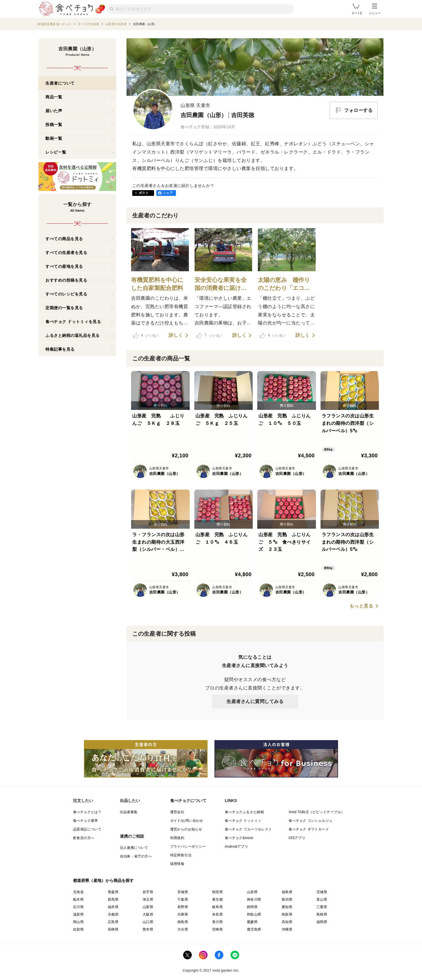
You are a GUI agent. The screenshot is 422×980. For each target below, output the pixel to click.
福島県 (287, 892)
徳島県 (183, 922)
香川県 (217, 922)
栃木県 (78, 899)
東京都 (217, 899)
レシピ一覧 (56, 152)
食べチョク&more (239, 838)
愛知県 (287, 907)
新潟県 (287, 899)
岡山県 (78, 922)
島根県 (322, 914)
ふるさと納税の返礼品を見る (73, 335)
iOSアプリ (297, 838)
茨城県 (322, 892)
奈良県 (217, 914)
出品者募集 (129, 812)
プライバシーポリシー (188, 847)
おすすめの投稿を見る (66, 280)
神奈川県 (254, 899)
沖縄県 (287, 929)
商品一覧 (54, 97)
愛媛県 (252, 922)
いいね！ (146, 335)
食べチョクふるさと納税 (244, 812)
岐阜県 (217, 907)
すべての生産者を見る (66, 253)
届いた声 (54, 111)
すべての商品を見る (64, 239)
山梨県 (148, 907)
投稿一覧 (54, 125)
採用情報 (177, 864)
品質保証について (87, 829)
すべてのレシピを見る (66, 294)
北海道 (78, 892)
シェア (168, 193)
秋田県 (217, 892)
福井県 (113, 907)
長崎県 (113, 929)
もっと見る (361, 606)
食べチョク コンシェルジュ (311, 821)
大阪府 (148, 914)
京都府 (113, 914)
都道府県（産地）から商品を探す (103, 880)
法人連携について (134, 848)
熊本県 (148, 929)
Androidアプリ (236, 847)
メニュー (375, 9)
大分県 (183, 929)
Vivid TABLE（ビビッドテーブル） (317, 812)
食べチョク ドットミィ (243, 821)
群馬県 (113, 899)
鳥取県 (287, 914)
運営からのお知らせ (186, 829)
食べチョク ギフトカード (309, 829)
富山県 (322, 899)
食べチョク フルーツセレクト (249, 829)
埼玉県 (148, 899)
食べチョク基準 (86, 821)
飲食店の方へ (84, 838)
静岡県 (252, 907)
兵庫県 (183, 914)
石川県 (78, 907)
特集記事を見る (60, 349)
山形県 (252, 892)
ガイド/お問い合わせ (187, 821)
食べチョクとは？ (87, 812)
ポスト (144, 193)
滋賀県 (78, 914)
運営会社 (177, 812)
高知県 (287, 922)
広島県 (113, 922)
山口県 (148, 922)
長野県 (183, 907)
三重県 (322, 907)
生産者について (60, 83)
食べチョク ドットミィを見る (73, 322)
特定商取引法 (181, 855)
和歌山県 (254, 914)
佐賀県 (78, 929)
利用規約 (177, 838)
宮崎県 (217, 929)
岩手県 (148, 892)
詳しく (176, 335)
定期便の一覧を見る (64, 308)
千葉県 (183, 899)
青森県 (113, 892)
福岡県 (322, 922)
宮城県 (183, 892)
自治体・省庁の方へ (136, 856)
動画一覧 (54, 138)
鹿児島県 (254, 929)
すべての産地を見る (64, 266)
